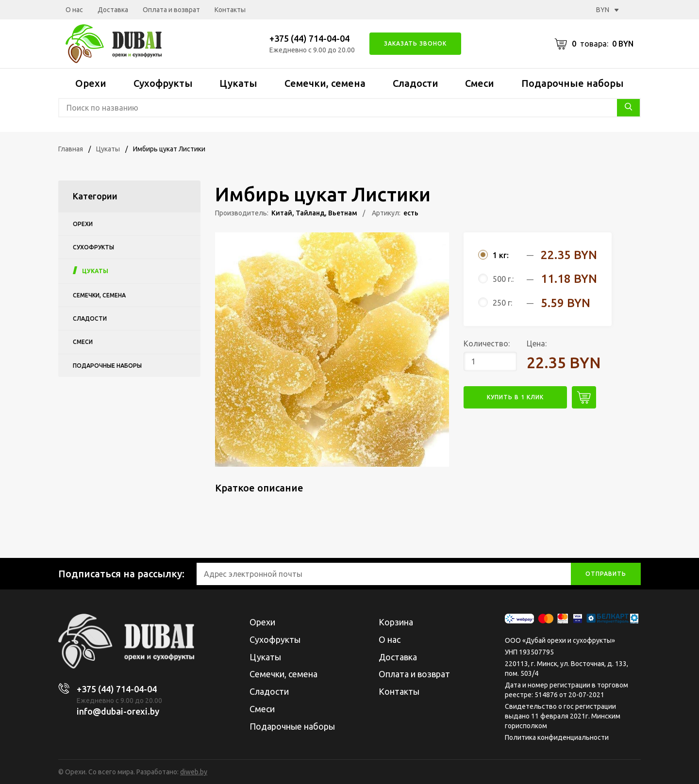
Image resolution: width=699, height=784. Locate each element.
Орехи (91, 83)
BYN (607, 10)
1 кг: (501, 255)
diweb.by (194, 772)
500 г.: (503, 279)
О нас (74, 10)
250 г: (502, 303)
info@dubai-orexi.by (118, 711)
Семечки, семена (325, 83)
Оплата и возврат (171, 10)
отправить (606, 574)
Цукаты (238, 83)
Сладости (416, 83)
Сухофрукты (163, 83)
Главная (71, 149)
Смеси (480, 83)
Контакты (230, 10)
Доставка (113, 10)
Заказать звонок (415, 43)
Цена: (537, 343)
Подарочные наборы (573, 83)
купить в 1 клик (515, 397)
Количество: (487, 343)
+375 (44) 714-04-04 (309, 38)
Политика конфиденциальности (557, 737)
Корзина (396, 622)
